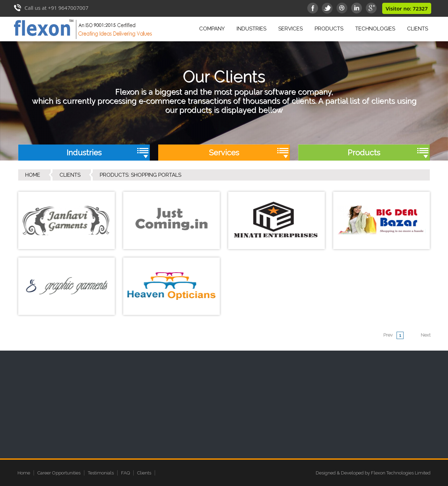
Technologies (375, 29)
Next (426, 335)
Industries (253, 28)
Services (292, 28)
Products (330, 28)
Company (213, 28)
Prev (388, 335)
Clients (418, 29)
